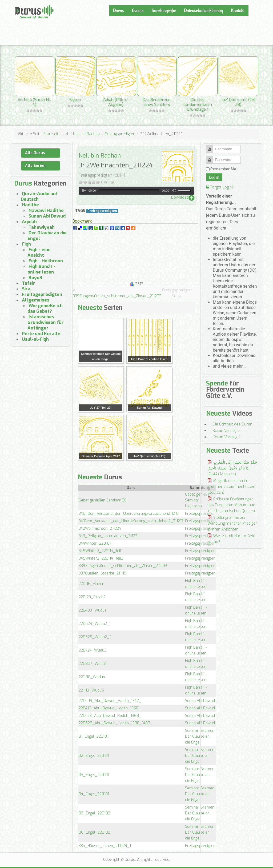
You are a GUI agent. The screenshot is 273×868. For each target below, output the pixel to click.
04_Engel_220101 (94, 794)
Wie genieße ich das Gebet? (45, 308)
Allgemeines (36, 300)
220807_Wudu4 (93, 664)
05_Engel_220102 (94, 813)
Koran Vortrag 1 (226, 437)
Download (180, 197)
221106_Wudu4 (92, 677)
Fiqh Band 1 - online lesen (41, 269)
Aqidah (29, 222)
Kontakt (238, 11)
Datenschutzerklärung (203, 11)
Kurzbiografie (164, 11)
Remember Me (223, 169)
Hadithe (30, 205)
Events (138, 11)
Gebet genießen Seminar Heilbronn (198, 500)
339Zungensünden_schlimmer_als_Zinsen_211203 (123, 566)
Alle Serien (35, 166)
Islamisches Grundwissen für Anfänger (46, 322)
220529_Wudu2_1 (95, 624)
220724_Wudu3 (93, 650)
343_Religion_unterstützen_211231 (109, 536)
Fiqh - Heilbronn (46, 261)
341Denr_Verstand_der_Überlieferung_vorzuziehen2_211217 (131, 521)
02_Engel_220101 (94, 756)
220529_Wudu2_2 (95, 637)
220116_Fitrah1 (91, 584)
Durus (21, 4)
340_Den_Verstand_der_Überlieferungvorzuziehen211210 (129, 514)
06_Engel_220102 (94, 832)
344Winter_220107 (95, 543)
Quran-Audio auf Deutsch (39, 196)
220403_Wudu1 (92, 610)
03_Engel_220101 (94, 775)
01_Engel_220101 (93, 736)
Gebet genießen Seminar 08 (103, 500)
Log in (214, 177)
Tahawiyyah (42, 227)
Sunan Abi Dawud (200, 701)
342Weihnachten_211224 (100, 529)
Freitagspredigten (120, 134)
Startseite (52, 134)
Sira (26, 289)
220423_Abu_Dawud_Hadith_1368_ (110, 716)
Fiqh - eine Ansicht (39, 252)
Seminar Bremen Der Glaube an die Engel (200, 736)
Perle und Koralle (41, 334)
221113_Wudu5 (91, 690)
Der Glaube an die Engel (47, 236)
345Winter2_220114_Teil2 (101, 558)
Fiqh (26, 244)
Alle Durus (35, 153)
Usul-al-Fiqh (35, 339)
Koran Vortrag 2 (227, 431)
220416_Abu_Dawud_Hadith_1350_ (110, 708)
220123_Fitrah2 (92, 597)
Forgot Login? (220, 187)
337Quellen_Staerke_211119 (103, 573)
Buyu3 (35, 278)
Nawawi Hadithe (46, 210)
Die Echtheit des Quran (232, 424)
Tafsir (28, 283)
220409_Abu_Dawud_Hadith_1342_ (110, 701)
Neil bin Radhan (86, 134)
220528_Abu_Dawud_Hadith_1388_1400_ (116, 723)
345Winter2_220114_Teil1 (101, 551)
